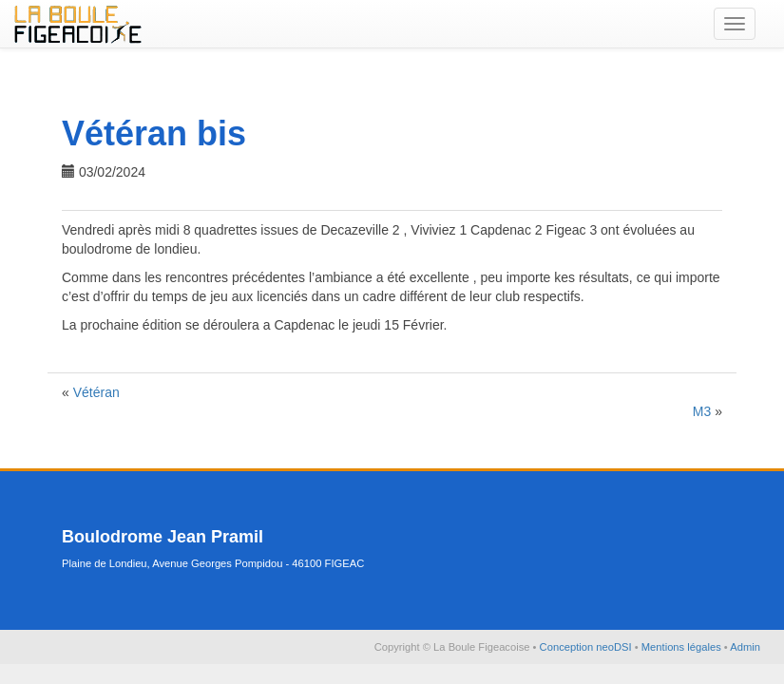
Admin (745, 647)
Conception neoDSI (587, 647)
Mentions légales (683, 647)
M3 (702, 411)
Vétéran (96, 392)
